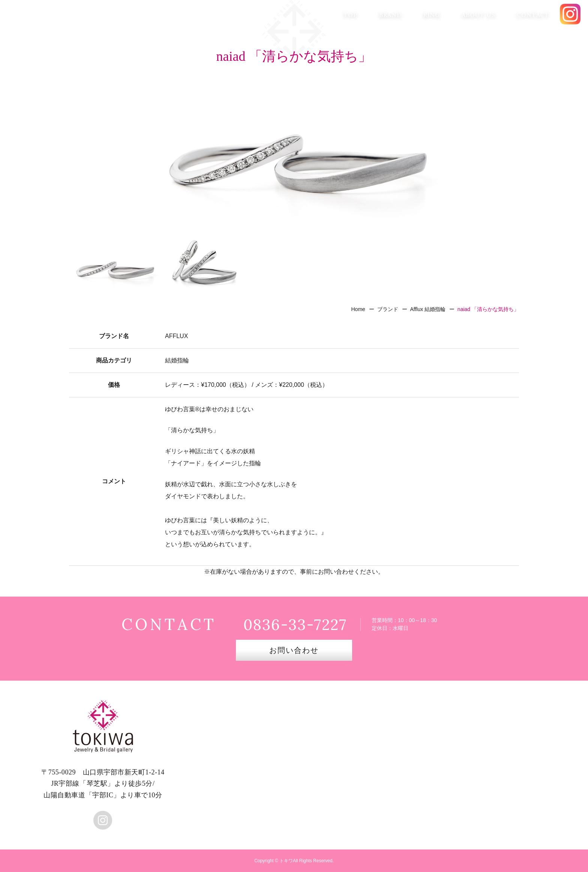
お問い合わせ (294, 650)
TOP (350, 15)
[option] (294, 152)
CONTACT (533, 15)
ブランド (388, 309)
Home (358, 309)
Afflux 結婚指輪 (428, 309)
